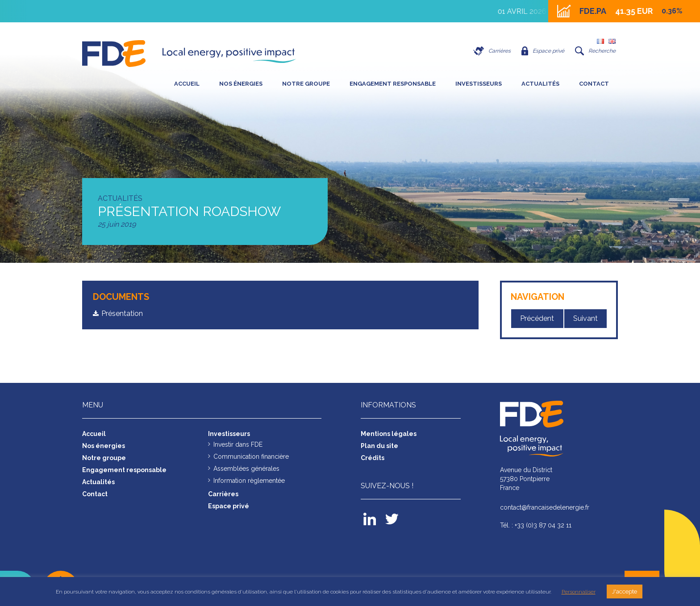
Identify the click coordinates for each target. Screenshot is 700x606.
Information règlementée (249, 481)
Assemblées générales (246, 469)
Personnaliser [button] (579, 592)
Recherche (595, 51)
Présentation (122, 313)
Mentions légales (389, 434)
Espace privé (543, 51)
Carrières (492, 51)
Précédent (537, 318)
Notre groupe (306, 84)
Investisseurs (479, 84)
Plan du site (379, 446)
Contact (594, 84)
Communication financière (251, 457)
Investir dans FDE (238, 444)
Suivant (585, 318)
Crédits (373, 458)
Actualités (540, 84)
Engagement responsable (393, 84)
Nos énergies (241, 84)
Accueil (187, 84)
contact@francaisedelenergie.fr (545, 507)
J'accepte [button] (625, 591)
